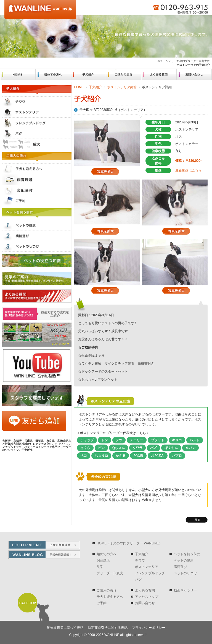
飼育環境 (103, 560)
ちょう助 (101, 456)
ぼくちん (171, 448)
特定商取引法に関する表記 (108, 628)
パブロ (177, 456)
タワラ (137, 448)
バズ (153, 448)
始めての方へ (107, 554)
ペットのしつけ (185, 573)
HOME (79, 87)
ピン (101, 448)
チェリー (137, 440)
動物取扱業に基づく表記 (65, 628)
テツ (119, 440)
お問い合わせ (145, 603)
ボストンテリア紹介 (122, 87)
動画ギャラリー (185, 590)
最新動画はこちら (189, 170)
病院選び (180, 567)
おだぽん (158, 456)
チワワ (140, 560)
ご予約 (102, 603)
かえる (121, 456)
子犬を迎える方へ (110, 597)
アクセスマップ (147, 597)
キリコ (177, 440)
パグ (138, 580)
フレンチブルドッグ (150, 573)
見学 (100, 567)
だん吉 (138, 456)
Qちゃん (119, 448)
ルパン (190, 448)
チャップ (87, 440)
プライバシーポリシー (149, 628)
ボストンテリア (147, 567)
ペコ (84, 456)
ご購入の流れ (107, 590)
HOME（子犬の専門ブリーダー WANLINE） (129, 543)
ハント (195, 440)
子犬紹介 (96, 87)
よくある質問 (145, 590)
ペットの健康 (184, 560)
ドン (105, 440)
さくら (85, 448)
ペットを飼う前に (187, 554)
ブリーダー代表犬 (110, 573)
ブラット (158, 440)
